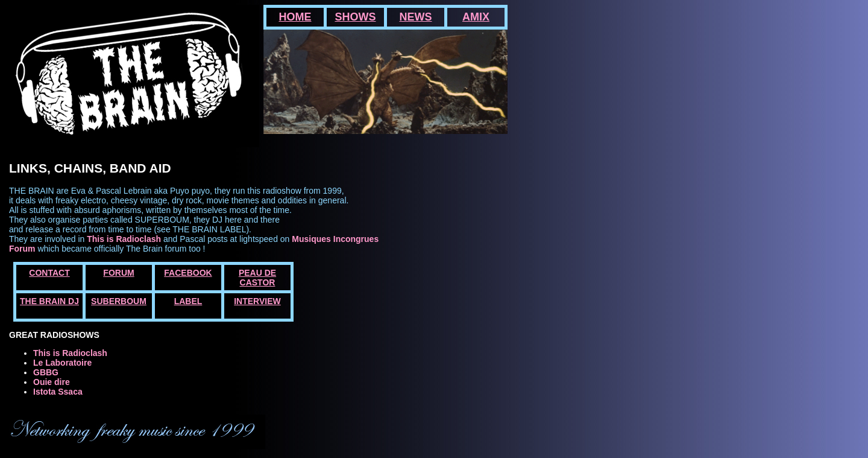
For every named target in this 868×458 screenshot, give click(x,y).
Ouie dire (52, 382)
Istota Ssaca (58, 392)
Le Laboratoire (62, 363)
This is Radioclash (124, 239)
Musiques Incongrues (335, 239)
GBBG (46, 372)
